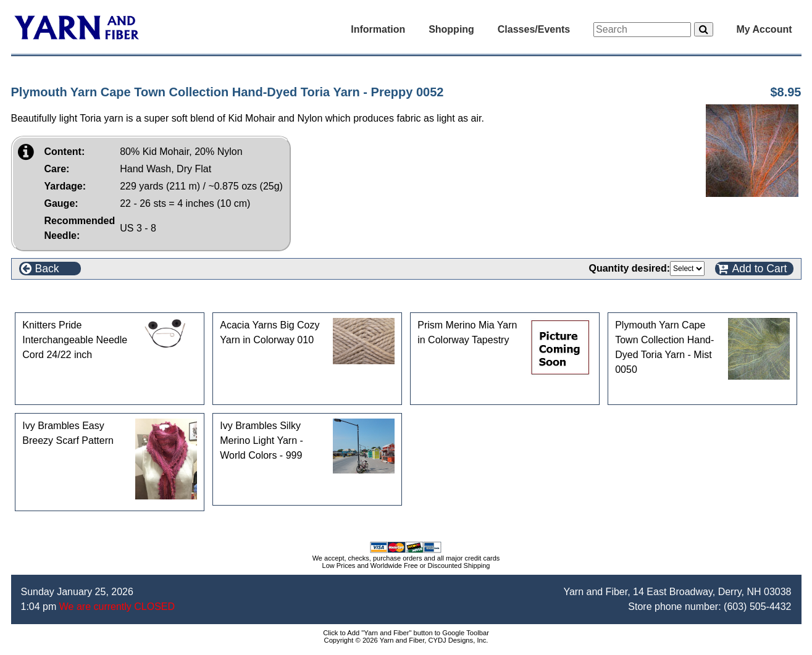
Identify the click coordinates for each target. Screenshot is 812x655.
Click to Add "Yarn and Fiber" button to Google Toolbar (406, 633)
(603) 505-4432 (757, 607)
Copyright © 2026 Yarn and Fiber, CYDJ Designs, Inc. (406, 640)
